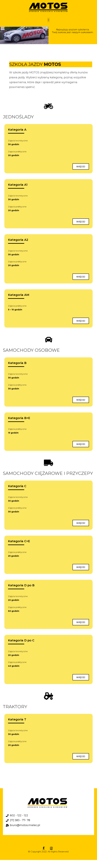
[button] (48, 20)
